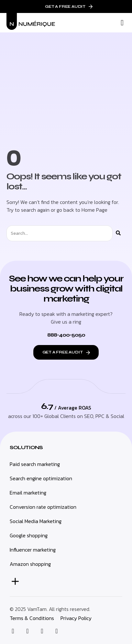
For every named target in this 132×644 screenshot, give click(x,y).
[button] (122, 23)
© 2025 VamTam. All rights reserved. (50, 609)
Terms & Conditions (32, 618)
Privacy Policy (76, 618)
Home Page (94, 210)
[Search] (118, 233)
